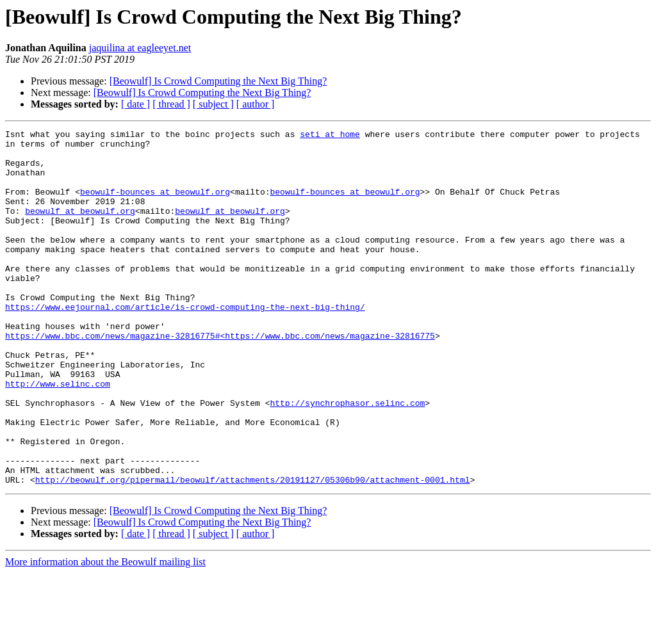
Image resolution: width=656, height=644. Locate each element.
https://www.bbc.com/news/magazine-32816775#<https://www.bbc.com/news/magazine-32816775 (220, 378)
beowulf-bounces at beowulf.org (155, 205)
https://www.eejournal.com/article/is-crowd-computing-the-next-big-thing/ (185, 343)
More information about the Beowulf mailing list (105, 633)
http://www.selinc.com (58, 435)
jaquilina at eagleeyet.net (140, 48)
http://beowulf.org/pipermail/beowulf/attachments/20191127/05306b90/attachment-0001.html (253, 551)
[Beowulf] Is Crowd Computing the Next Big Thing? (218, 81)
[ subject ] (213, 104)
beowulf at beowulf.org (80, 228)
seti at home (330, 136)
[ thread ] (171, 104)
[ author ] (256, 104)
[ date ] (135, 104)
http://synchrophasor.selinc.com (347, 458)
